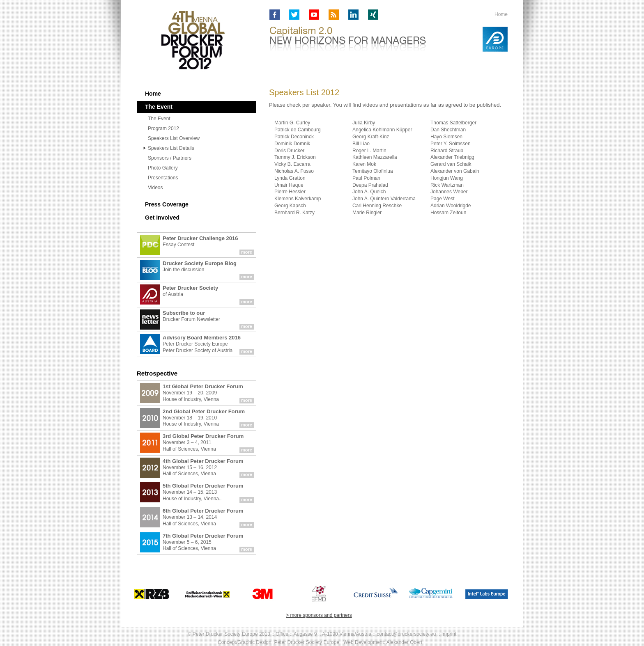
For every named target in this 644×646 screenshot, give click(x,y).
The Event (159, 119)
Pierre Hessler (290, 192)
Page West (442, 199)
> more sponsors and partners (319, 615)
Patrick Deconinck (294, 137)
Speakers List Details (171, 148)
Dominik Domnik (292, 144)
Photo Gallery (163, 168)
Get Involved (162, 218)
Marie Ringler (367, 213)
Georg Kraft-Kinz (371, 137)
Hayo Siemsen (446, 137)
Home (501, 14)
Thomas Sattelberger (453, 123)
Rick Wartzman (447, 185)
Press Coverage (167, 204)
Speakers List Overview (174, 138)
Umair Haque (289, 185)
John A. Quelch (369, 192)
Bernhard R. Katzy (294, 213)
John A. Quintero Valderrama (384, 199)
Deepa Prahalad (370, 185)
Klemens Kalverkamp (298, 199)
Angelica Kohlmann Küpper (382, 130)
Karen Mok (364, 164)
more (247, 252)
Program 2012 (163, 128)
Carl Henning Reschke (377, 206)
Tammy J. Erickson (295, 157)
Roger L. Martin (369, 151)
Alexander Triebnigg (452, 157)
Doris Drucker (289, 151)
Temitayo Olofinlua (373, 171)
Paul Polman (366, 178)
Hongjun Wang (447, 178)
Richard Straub (447, 151)
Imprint (449, 634)
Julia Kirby (364, 123)
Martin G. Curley (292, 123)
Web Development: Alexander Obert (383, 642)
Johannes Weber (449, 192)
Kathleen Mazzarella (375, 157)
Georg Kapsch (290, 206)
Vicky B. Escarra (292, 164)
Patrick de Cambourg (298, 130)
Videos (155, 188)
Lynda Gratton (290, 178)
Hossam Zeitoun (448, 213)
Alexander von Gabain (455, 171)
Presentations (163, 178)
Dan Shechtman (448, 130)
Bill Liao (361, 144)
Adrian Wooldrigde (451, 206)
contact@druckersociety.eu (406, 634)
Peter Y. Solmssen (451, 144)
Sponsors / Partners (170, 158)
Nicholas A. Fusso (294, 171)
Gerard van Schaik (451, 164)
